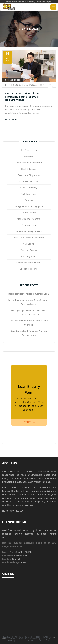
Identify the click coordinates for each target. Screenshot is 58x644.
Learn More (12, 119)
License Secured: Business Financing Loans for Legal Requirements (23, 97)
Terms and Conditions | (28, 641)
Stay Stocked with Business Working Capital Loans (29, 333)
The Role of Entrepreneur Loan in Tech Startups (29, 323)
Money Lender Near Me (29, 219)
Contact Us (45, 641)
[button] (53, 7)
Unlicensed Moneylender (29, 263)
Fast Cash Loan (29, 194)
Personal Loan (29, 225)
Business (29, 156)
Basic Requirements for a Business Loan (29, 294)
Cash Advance (29, 169)
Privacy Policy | (48, 639)
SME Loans (29, 244)
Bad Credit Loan (29, 150)
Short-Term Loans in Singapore (29, 238)
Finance (29, 200)
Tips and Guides (13, 80)
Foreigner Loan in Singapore (29, 206)
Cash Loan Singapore (29, 175)
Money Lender (29, 213)
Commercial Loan (29, 181)
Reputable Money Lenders (29, 231)
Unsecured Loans (29, 269)
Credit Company (29, 188)
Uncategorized (29, 256)
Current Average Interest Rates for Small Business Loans (29, 302)
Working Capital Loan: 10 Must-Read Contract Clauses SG (29, 312)
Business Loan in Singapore (29, 163)
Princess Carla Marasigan (21, 85)
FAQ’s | (12, 641)
